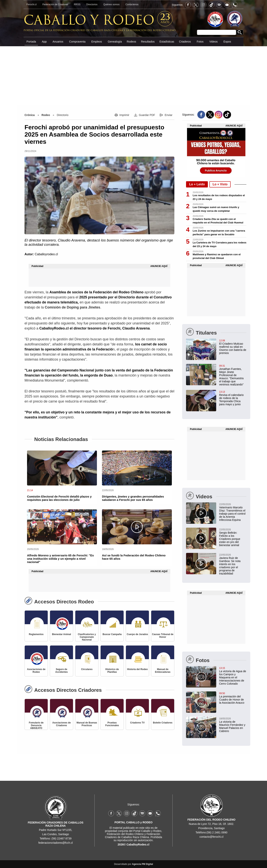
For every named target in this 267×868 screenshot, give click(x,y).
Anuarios (58, 42)
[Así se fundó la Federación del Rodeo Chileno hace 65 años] (137, 527)
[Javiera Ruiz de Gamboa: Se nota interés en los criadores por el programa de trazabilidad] (216, 564)
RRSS (77, 4)
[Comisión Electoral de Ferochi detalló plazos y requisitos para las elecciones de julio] (62, 468)
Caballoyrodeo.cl (46, 254)
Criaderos (185, 42)
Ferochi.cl (32, 4)
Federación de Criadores (55, 4)
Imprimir (124, 115)
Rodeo (46, 115)
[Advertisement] (133, 76)
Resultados (148, 42)
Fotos (200, 42)
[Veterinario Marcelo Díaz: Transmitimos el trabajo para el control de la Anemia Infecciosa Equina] (216, 512)
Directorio (63, 115)
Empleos (97, 42)
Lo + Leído (197, 184)
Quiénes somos (111, 4)
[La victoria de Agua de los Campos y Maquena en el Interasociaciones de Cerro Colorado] (216, 676)
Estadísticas (167, 42)
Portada (31, 42)
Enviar (169, 115)
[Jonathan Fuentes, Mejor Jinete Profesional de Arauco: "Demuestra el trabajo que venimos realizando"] (216, 375)
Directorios (92, 4)
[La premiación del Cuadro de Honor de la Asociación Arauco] (216, 698)
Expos (227, 42)
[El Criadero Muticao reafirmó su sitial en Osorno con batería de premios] (216, 347)
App (44, 42)
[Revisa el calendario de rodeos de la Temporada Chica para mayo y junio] (216, 398)
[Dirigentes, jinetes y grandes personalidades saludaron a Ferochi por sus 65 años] (137, 468)
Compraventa (77, 42)
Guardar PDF (147, 115)
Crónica (30, 115)
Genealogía (115, 42)
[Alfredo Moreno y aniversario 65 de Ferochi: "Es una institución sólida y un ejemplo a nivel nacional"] (62, 527)
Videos (214, 42)
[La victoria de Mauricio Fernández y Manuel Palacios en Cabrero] (216, 725)
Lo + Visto (220, 184)
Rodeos (131, 42)
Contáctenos (132, 4)
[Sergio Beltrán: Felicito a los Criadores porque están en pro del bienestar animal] (216, 537)
